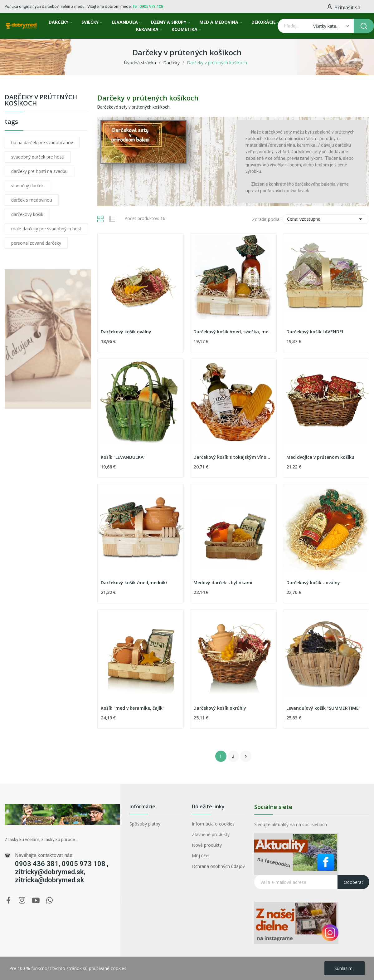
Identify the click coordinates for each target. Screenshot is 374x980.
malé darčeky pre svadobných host (46, 229)
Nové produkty (207, 845)
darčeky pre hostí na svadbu (39, 171)
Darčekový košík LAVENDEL (315, 332)
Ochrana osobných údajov (218, 866)
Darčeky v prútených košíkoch (41, 101)
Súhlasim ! (345, 968)
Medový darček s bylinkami (223, 583)
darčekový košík (27, 214)
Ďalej (246, 756)
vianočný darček (27, 186)
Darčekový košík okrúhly (220, 708)
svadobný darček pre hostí (38, 157)
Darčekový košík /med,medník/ (134, 583)
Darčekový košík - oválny (313, 583)
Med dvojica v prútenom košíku (320, 457)
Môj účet (201, 856)
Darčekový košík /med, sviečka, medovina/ (233, 332)
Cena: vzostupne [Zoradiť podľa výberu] (326, 219)
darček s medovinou (32, 200)
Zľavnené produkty (211, 834)
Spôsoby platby (145, 824)
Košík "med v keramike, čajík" (133, 708)
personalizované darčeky (36, 243)
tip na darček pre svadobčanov (42, 142)
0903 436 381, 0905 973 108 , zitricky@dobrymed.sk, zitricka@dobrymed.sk (62, 872)
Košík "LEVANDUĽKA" (123, 457)
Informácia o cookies (213, 824)
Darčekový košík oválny (126, 332)
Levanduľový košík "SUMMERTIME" (323, 708)
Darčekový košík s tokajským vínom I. (233, 457)
